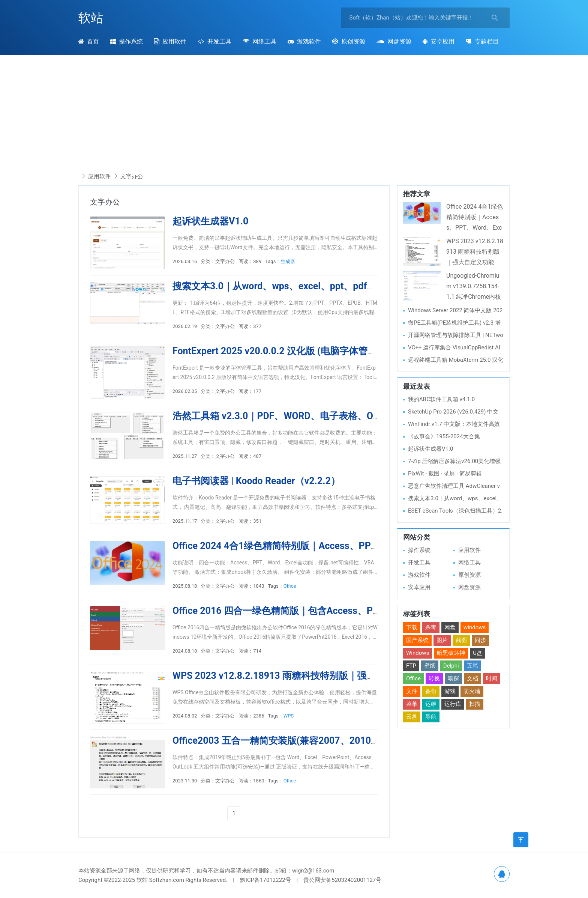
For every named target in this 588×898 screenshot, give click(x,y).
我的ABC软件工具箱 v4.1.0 (441, 399)
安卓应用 (439, 41)
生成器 (288, 261)
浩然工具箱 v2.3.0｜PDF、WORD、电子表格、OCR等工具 (293, 416)
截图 (461, 640)
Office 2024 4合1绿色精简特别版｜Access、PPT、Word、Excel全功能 (320, 546)
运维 (431, 704)
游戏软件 (304, 41)
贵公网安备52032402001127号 (342, 880)
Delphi (451, 666)
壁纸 (430, 666)
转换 (434, 678)
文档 (472, 678)
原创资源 (349, 41)
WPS (289, 716)
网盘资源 (394, 41)
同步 (480, 640)
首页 (89, 41)
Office (290, 586)
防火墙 (472, 691)
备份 (431, 691)
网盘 (450, 627)
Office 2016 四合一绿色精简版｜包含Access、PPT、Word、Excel (310, 611)
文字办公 (132, 176)
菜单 (412, 704)
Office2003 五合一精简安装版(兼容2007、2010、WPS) (288, 741)
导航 (431, 717)
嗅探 (453, 678)
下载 (412, 627)
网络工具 (259, 41)
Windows (418, 653)
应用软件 (170, 41)
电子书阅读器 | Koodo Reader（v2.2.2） (256, 481)
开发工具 (214, 41)
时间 (492, 678)
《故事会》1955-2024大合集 (444, 436)
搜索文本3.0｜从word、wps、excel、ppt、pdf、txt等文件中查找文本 (317, 286)
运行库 (453, 704)
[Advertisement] (294, 115)
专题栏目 (482, 41)
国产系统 (417, 640)
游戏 (450, 691)
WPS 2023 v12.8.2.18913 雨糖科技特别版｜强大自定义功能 (298, 676)
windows (475, 627)
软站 (91, 18)
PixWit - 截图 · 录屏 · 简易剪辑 (445, 474)
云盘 (412, 717)
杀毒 (431, 627)
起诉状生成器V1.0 (210, 221)
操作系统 (127, 41)
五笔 (472, 666)
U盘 (478, 653)
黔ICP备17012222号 (265, 880)
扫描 (475, 704)
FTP (411, 666)
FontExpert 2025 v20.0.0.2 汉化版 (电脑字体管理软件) (286, 351)
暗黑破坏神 (451, 653)
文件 (412, 691)
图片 (442, 640)
